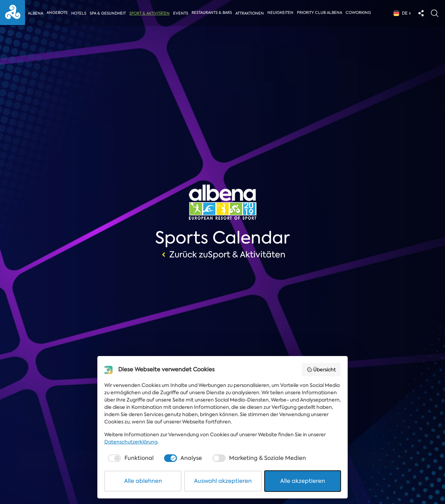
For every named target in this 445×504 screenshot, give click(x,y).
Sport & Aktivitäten (150, 13)
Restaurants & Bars (213, 13)
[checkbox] (130, 458)
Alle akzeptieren (303, 481)
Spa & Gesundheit (108, 13)
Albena (35, 13)
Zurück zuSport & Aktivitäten (223, 255)
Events (182, 13)
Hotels (79, 13)
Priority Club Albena (321, 13)
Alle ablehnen (143, 481)
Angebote (57, 13)
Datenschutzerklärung (131, 442)
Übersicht (321, 370)
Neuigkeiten (282, 13)
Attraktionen (251, 13)
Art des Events (36, 445)
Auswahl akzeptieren (223, 481)
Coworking (360, 13)
